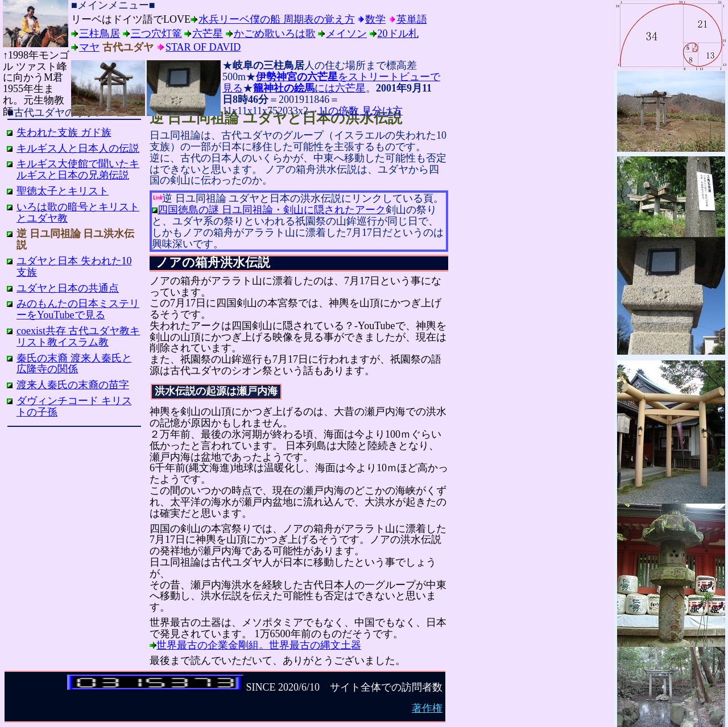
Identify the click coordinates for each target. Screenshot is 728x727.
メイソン (346, 34)
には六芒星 (309, 88)
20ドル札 (398, 34)
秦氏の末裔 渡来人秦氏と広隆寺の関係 (74, 364)
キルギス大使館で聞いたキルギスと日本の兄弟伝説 (78, 169)
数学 (375, 19)
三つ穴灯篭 (156, 34)
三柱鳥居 (100, 34)
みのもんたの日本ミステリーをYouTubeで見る (78, 309)
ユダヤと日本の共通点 (68, 288)
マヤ (89, 47)
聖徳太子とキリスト (63, 191)
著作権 (427, 708)
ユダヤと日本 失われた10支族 (74, 267)
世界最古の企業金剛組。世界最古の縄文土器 (259, 645)
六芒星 (208, 34)
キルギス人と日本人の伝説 (78, 148)
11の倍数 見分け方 (361, 111)
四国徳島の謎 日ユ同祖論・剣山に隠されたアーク (272, 210)
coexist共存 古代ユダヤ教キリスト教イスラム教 (78, 337)
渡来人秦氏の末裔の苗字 (73, 385)
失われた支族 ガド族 (64, 132)
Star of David (203, 47)
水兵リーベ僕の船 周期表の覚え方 (277, 19)
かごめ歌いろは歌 (275, 34)
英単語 (412, 19)
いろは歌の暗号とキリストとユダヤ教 (78, 213)
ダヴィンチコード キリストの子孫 (74, 406)
